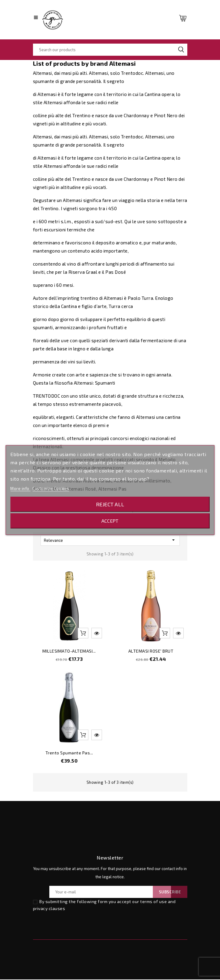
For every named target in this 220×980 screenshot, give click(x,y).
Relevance (110, 541)
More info (20, 488)
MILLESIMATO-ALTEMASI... (69, 652)
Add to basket (83, 634)
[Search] (110, 50)
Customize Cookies (51, 488)
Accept (110, 521)
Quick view (97, 634)
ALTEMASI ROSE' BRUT (151, 652)
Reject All (110, 504)
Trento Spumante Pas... (69, 753)
